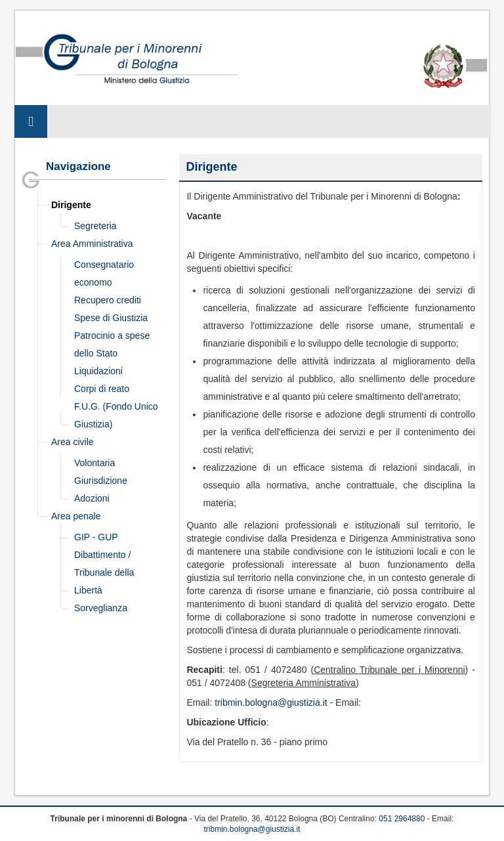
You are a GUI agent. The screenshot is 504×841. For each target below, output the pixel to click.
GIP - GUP (96, 537)
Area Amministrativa (92, 244)
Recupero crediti (108, 300)
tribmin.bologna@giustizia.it (271, 702)
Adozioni (92, 498)
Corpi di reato (102, 389)
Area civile (73, 442)
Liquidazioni (98, 371)
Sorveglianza (101, 608)
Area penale (76, 516)
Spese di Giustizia (111, 318)
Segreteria (95, 226)
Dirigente (71, 205)
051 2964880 (402, 819)
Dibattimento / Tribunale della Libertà (104, 572)
